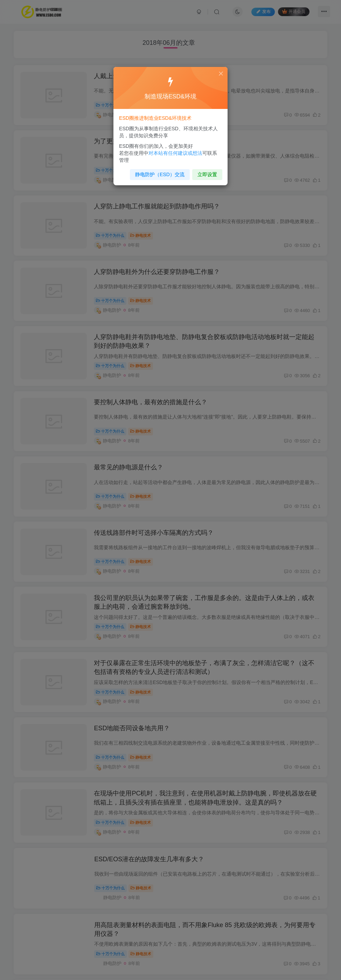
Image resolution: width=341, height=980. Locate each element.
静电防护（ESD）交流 (156, 171)
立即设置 (201, 171)
